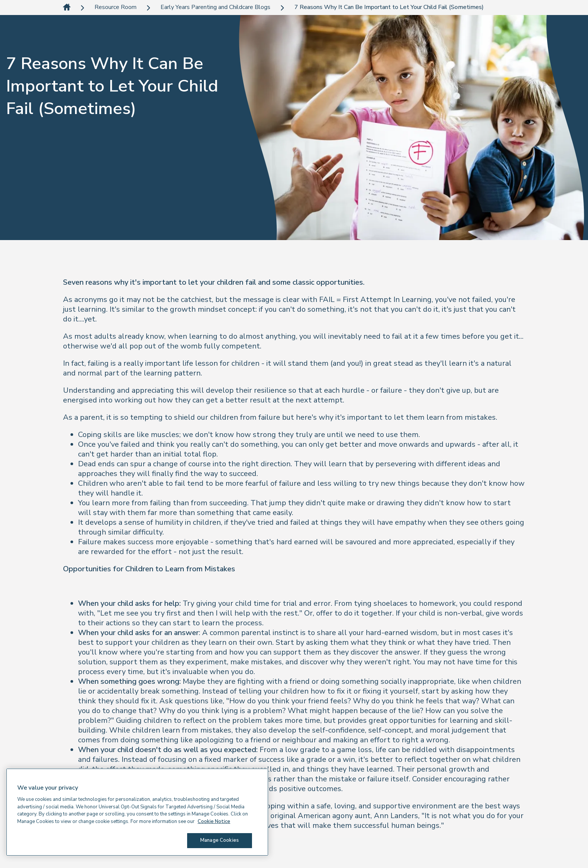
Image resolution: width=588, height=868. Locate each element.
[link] (67, 8)
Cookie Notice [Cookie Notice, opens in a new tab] (214, 821)
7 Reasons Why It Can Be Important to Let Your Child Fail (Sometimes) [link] (389, 7)
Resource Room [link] (115, 7)
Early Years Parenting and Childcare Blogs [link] (215, 7)
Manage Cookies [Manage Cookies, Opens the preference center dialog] (220, 840)
